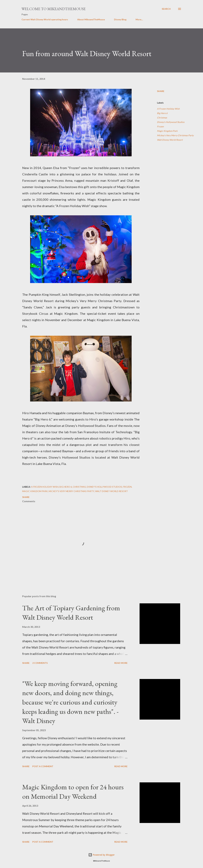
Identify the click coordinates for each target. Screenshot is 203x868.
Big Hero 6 (162, 113)
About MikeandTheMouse (91, 19)
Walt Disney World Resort (170, 140)
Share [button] (161, 91)
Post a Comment (43, 766)
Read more (121, 663)
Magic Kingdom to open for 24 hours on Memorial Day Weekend (73, 792)
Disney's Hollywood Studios (171, 122)
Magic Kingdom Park (167, 131)
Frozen (160, 126)
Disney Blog (120, 19)
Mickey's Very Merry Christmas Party (175, 135)
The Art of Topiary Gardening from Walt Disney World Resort (71, 613)
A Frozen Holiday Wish (168, 109)
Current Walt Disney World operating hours (45, 19)
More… (139, 19)
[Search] (166, 9)
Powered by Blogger (101, 855)
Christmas (162, 118)
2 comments (40, 663)
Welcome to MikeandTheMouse (54, 9)
